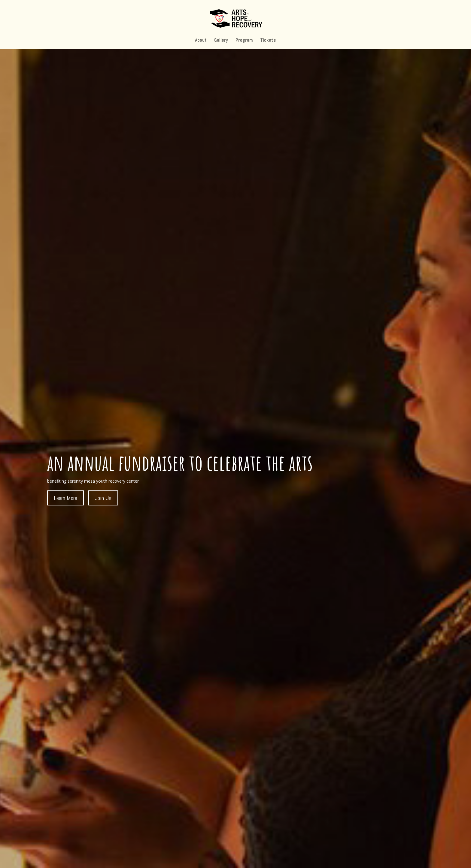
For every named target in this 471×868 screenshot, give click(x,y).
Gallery (221, 41)
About (201, 41)
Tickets (268, 41)
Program (244, 41)
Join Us (103, 498)
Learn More (65, 498)
